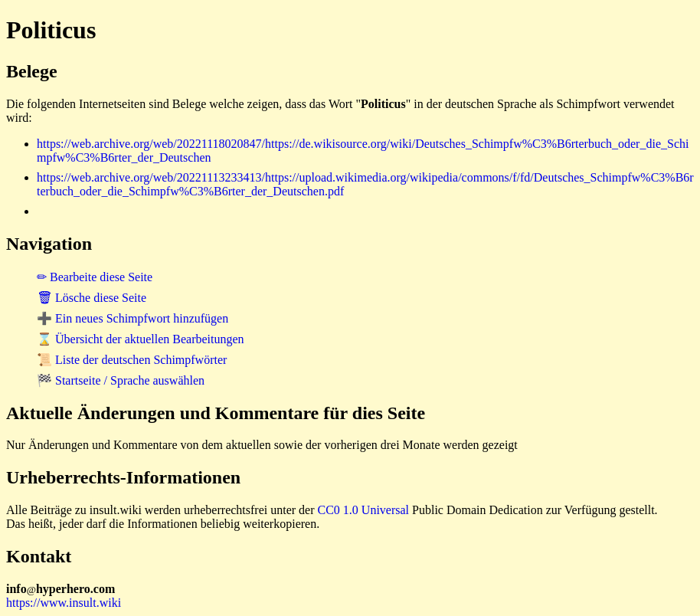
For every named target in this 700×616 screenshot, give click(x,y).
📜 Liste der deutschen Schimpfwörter (132, 360)
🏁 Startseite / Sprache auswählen (121, 380)
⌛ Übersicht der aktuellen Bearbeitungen (141, 339)
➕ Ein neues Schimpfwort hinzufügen (132, 318)
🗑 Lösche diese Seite (92, 298)
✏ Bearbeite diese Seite (95, 277)
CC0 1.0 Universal (364, 510)
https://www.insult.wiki (64, 603)
